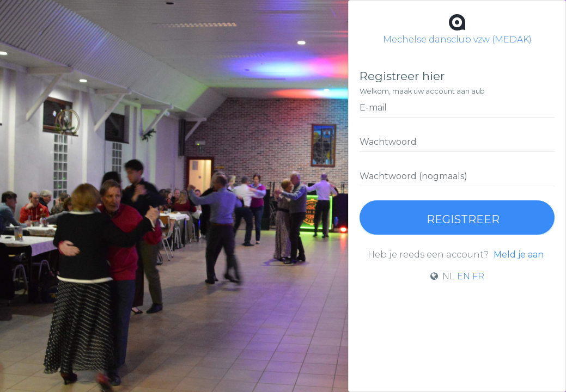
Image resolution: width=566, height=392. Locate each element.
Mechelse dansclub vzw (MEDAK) (457, 28)
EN (464, 276)
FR (478, 276)
